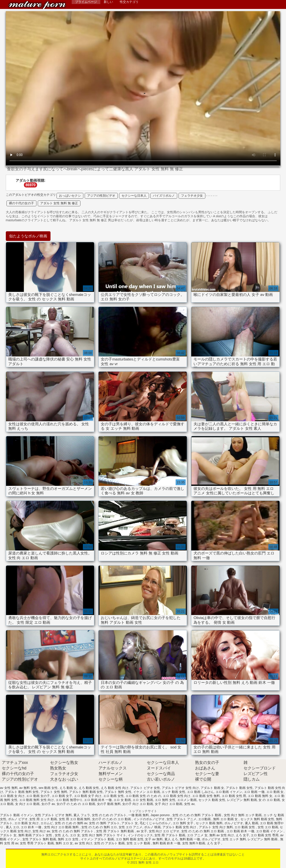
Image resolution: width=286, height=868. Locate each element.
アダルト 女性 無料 (54, 792)
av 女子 (142, 831)
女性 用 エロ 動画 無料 (75, 819)
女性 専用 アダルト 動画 (37, 843)
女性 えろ (61, 835)
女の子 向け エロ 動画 (138, 804)
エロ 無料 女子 (183, 823)
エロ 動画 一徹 (254, 792)
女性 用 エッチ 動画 (43, 819)
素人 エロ (13, 827)
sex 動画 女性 (48, 788)
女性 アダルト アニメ (181, 819)
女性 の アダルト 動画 (109, 843)
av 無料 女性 (28, 788)
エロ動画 (205, 819)
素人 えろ (171, 839)
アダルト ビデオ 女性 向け (180, 788)
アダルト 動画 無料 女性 (22, 792)
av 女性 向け (83, 843)
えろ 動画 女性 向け (115, 788)
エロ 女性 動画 (143, 800)
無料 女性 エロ (37, 5)
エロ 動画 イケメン (229, 792)
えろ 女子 (242, 835)
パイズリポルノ (164, 196)
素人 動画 (252, 823)
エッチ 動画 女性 (173, 792)
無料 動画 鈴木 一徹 (166, 843)
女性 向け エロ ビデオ (164, 831)
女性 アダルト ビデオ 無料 (53, 815)
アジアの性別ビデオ (101, 196)
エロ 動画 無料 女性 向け (37, 800)
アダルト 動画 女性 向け (180, 827)
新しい (108, 2)
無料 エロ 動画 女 (226, 819)
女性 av (189, 804)
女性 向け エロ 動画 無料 (62, 827)
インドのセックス (140, 835)
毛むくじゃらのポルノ (155, 823)
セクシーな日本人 (134, 196)
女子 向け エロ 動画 (169, 804)
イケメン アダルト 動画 (97, 839)
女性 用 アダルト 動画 (170, 835)
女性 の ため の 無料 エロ (99, 827)
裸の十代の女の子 (21, 203)
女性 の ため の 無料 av (71, 823)
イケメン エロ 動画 (147, 792)
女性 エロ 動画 (268, 827)
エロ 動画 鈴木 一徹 (98, 800)
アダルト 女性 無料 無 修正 (59, 203)
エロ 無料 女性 (165, 800)
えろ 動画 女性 (89, 788)
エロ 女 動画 (122, 800)
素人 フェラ (82, 815)
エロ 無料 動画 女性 (130, 839)
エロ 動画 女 (275, 792)
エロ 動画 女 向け (12, 796)
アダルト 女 (130, 823)
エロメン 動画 (187, 800)
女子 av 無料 (154, 839)
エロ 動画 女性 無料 (206, 796)
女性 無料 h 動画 (194, 843)
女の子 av (48, 804)
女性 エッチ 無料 (234, 839)
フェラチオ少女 (192, 196)
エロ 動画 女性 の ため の (143, 796)
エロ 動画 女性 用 (234, 796)
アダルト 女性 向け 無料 (216, 827)
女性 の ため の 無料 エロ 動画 (203, 831)
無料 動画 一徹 (190, 839)
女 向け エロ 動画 (27, 804)
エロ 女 (75, 835)
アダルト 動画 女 (212, 788)
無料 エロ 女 (64, 843)
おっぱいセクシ (70, 196)
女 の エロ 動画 (269, 800)
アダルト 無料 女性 (118, 792)
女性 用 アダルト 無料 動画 (115, 831)
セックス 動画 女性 (212, 800)
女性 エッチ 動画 (139, 843)
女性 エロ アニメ (130, 827)
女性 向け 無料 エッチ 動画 (243, 815)
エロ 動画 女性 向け (177, 796)
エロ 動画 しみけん (200, 792)
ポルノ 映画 (152, 827)
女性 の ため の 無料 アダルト (73, 831)
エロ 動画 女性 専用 (265, 835)
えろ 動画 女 (68, 788)
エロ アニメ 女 (197, 835)
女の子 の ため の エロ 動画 (76, 804)
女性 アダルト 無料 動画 (39, 839)
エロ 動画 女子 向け (88, 796)
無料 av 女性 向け (222, 835)
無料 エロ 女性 (69, 839)
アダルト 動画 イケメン (17, 815)
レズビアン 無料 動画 (242, 800)
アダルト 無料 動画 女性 (86, 792)
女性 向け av (41, 831)
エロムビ (47, 823)
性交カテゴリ (129, 2)
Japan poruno (161, 815)
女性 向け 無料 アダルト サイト (104, 835)
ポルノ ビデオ (18, 819)
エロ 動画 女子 (62, 796)
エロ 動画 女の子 (38, 796)
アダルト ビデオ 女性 (145, 788)
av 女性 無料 (9, 788)
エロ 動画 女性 (114, 796)
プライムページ (86, 2)
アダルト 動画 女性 (239, 788)
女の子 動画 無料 (109, 804)
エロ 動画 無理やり (69, 800)
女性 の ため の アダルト (109, 815)
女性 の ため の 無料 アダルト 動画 (197, 815)
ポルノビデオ (234, 823)
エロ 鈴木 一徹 (32, 827)
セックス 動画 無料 (209, 823)
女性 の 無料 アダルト (104, 823)
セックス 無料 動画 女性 (257, 819)
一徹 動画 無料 (139, 815)
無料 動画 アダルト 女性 (36, 835)
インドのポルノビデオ (149, 819)
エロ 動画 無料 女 (260, 796)
